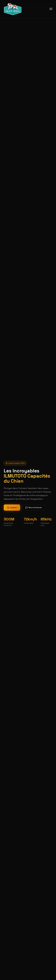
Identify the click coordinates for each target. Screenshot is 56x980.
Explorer (12, 508)
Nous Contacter (34, 508)
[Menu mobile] (51, 9)
